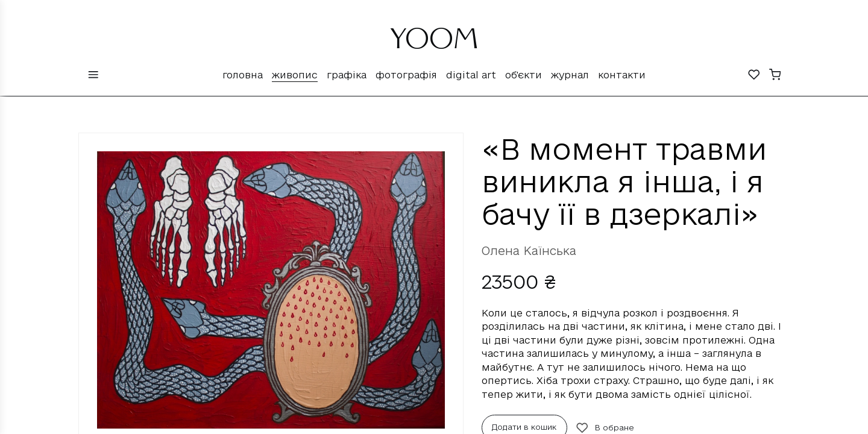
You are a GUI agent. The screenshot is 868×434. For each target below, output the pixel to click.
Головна (243, 75)
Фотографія (406, 75)
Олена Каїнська (529, 251)
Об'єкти (524, 75)
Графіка (347, 75)
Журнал (570, 75)
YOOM (434, 43)
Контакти (622, 75)
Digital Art (471, 75)
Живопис (295, 75)
